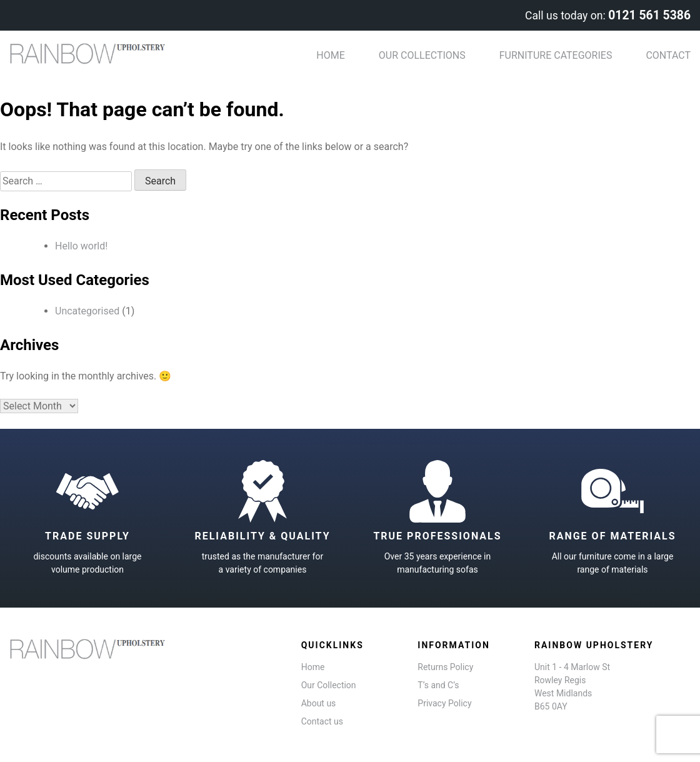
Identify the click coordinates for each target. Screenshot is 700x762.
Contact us (322, 721)
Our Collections (422, 55)
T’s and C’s (438, 685)
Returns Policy (445, 667)
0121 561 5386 (649, 15)
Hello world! (81, 246)
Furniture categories (556, 55)
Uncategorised (87, 311)
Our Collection (329, 685)
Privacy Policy (444, 703)
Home (330, 55)
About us (319, 703)
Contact (668, 55)
